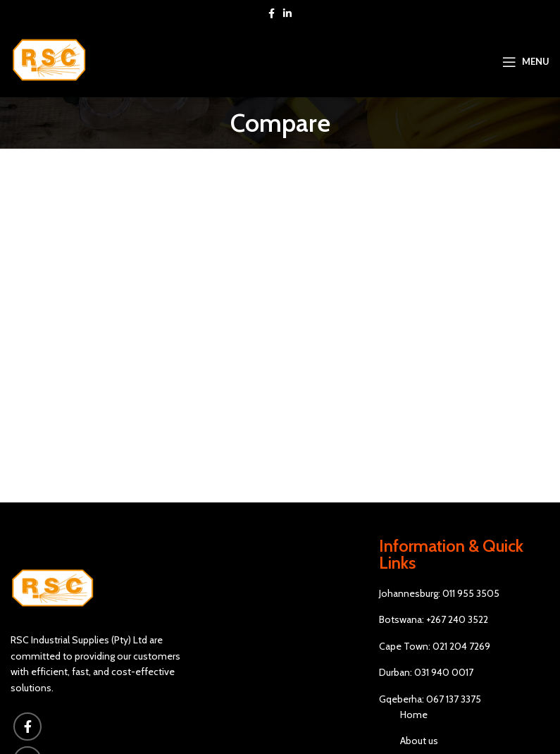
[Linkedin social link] (287, 13)
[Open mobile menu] (526, 62)
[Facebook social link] (272, 13)
